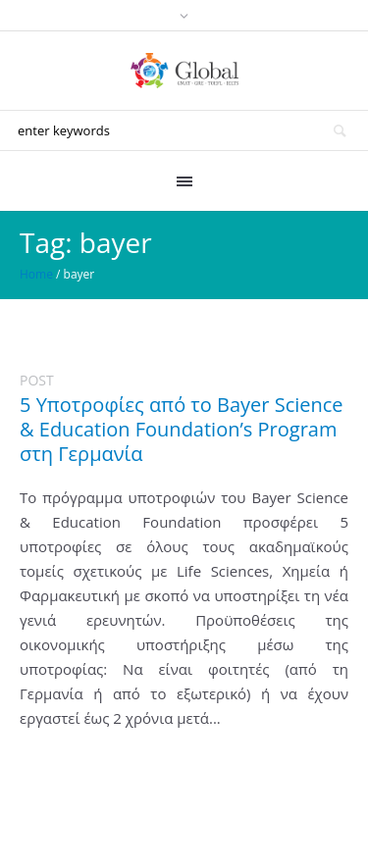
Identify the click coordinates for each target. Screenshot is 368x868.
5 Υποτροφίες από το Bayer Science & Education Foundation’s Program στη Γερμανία (182, 429)
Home (36, 274)
